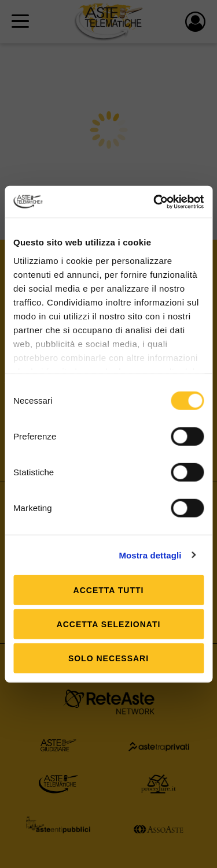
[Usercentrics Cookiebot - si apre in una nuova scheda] (155, 202)
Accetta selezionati (109, 624)
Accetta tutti (109, 590)
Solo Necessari (108, 658)
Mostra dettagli (150, 555)
